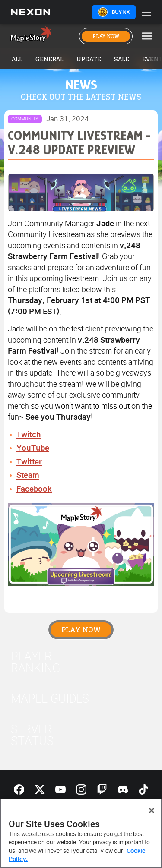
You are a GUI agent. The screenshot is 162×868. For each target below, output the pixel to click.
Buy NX (121, 12)
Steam (28, 475)
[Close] (152, 811)
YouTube (33, 448)
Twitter (29, 462)
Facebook (34, 489)
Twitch (29, 435)
